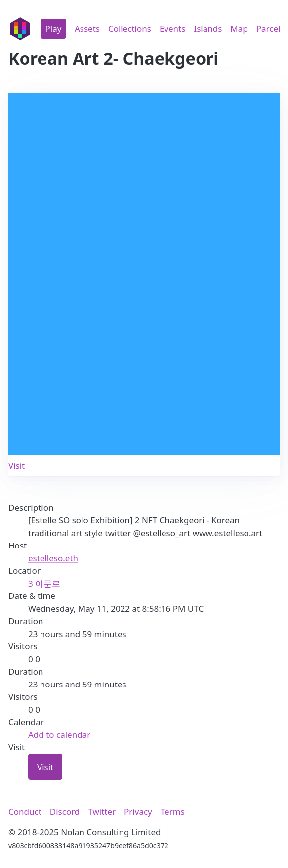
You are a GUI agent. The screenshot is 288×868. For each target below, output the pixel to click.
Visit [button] (45, 767)
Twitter (102, 811)
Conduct (25, 811)
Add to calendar (59, 735)
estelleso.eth (53, 558)
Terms (173, 811)
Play (54, 28)
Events (172, 28)
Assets (87, 28)
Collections (130, 28)
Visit (17, 466)
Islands (208, 28)
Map (239, 28)
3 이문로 (44, 583)
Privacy (138, 811)
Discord (65, 811)
